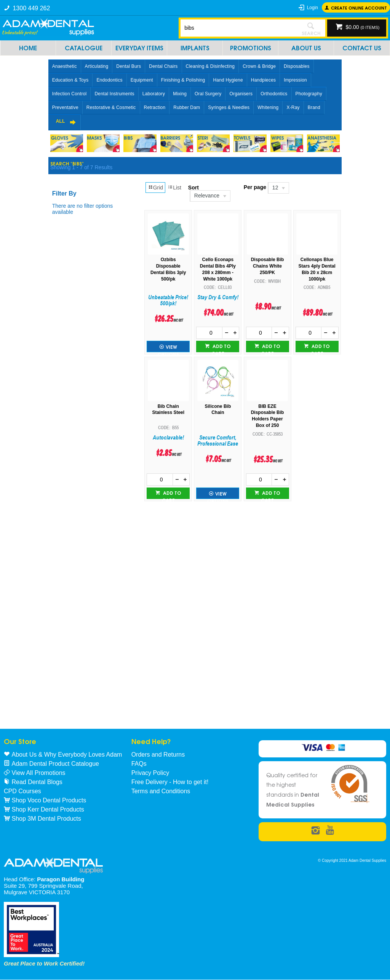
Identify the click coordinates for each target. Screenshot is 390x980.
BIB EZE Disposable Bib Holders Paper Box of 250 (268, 416)
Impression (295, 80)
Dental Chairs (163, 66)
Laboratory (154, 94)
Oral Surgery (208, 94)
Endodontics (109, 80)
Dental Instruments (114, 94)
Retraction (155, 107)
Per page (255, 187)
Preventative (65, 107)
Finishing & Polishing (183, 80)
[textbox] (239, 28)
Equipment (142, 80)
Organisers (241, 94)
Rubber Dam (187, 107)
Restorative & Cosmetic (111, 107)
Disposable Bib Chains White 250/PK (268, 266)
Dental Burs (129, 66)
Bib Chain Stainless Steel (168, 410)
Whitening (268, 107)
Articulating (97, 66)
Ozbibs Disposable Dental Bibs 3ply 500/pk (168, 269)
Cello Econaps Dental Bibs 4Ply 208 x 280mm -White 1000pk (218, 269)
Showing (81, 167)
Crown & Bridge (259, 66)
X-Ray (293, 107)
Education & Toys (70, 80)
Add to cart (221, 347)
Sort (193, 188)
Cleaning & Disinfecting (210, 66)
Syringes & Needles (229, 107)
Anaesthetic (65, 66)
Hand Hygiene (228, 80)
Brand (314, 107)
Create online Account (359, 7)
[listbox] (210, 196)
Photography (309, 94)
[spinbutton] (209, 333)
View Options (168, 348)
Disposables (297, 66)
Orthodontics (274, 94)
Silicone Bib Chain (218, 410)
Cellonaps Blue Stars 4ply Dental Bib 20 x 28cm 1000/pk (317, 269)
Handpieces (263, 80)
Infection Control (70, 94)
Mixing (180, 94)
